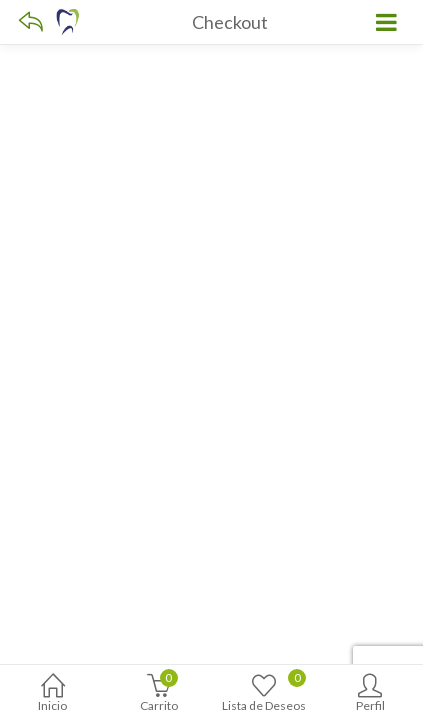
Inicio (53, 694)
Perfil (370, 694)
